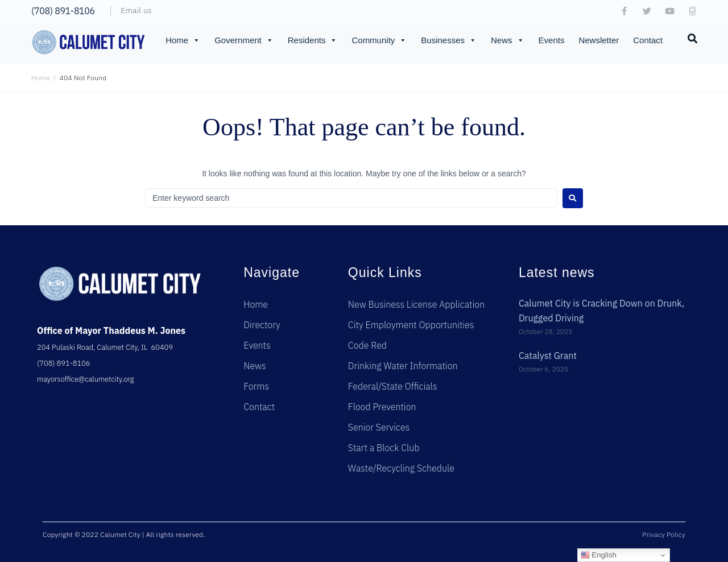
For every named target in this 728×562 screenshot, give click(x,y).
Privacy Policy (664, 534)
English (599, 555)
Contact (648, 40)
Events (552, 40)
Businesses (449, 40)
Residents (313, 40)
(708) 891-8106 (63, 11)
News (508, 40)
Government (244, 40)
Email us (136, 10)
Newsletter (599, 40)
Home (183, 40)
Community (379, 40)
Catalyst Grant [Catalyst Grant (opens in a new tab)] (548, 356)
